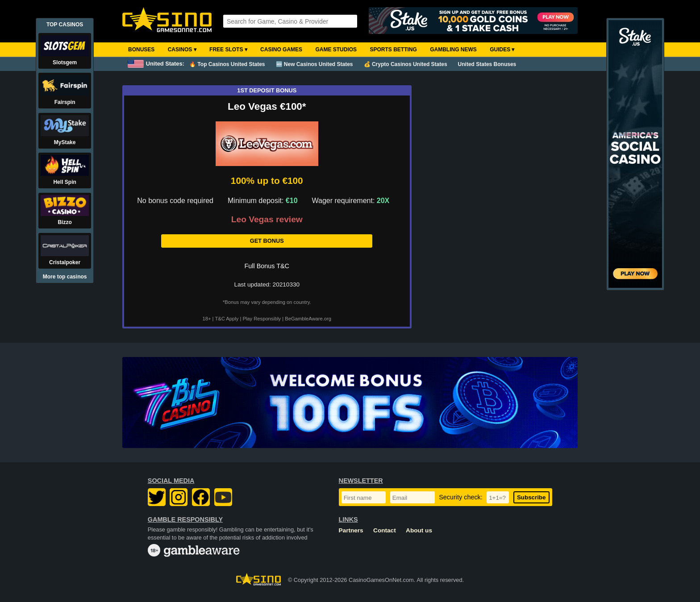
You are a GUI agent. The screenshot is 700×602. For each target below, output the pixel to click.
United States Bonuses (487, 64)
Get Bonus (267, 241)
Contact (385, 530)
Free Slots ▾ (228, 50)
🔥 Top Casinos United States (227, 64)
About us (419, 530)
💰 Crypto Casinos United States (406, 64)
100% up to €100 (267, 181)
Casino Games (281, 50)
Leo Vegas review (267, 220)
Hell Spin (65, 182)
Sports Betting (393, 50)
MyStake (65, 142)
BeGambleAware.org (308, 319)
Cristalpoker (65, 262)
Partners (351, 530)
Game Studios (336, 50)
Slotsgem (65, 62)
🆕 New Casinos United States (315, 64)
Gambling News (453, 50)
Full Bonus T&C (267, 266)
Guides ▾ (502, 50)
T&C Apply (227, 319)
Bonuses (141, 50)
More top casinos (65, 277)
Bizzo (65, 222)
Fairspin (65, 102)
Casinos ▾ (182, 50)
